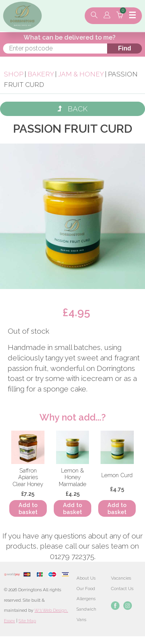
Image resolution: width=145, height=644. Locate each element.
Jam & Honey (81, 74)
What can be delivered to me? (70, 37)
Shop (14, 74)
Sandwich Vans (86, 614)
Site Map (27, 621)
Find (125, 48)
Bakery (41, 74)
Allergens (86, 599)
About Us (86, 578)
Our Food (86, 589)
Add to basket (28, 508)
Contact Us (122, 589)
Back (72, 109)
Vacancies (121, 578)
